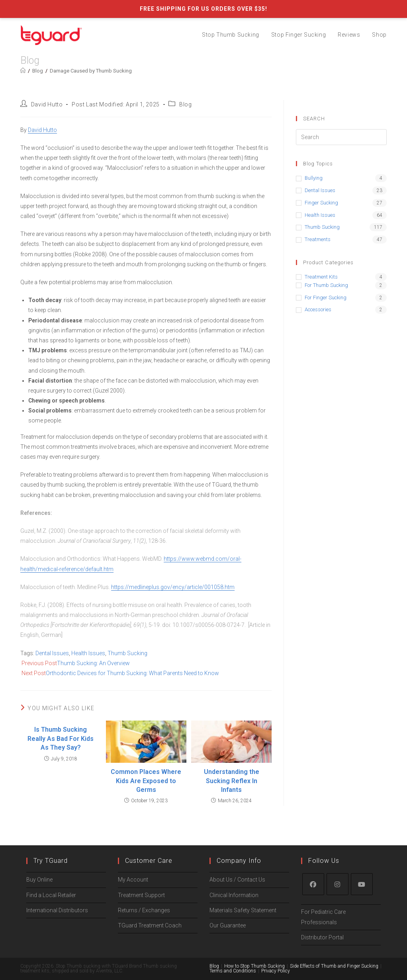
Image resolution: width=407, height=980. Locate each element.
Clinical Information (234, 875)
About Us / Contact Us (237, 860)
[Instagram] (338, 865)
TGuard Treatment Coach (150, 905)
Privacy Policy (276, 951)
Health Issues (88, 653)
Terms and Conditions (233, 951)
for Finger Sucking (326, 298)
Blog (185, 104)
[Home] (23, 71)
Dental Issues (52, 653)
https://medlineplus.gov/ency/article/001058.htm (173, 587)
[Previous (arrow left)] (3, 977)
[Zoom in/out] (23, 967)
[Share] (10, 967)
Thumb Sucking (127, 653)
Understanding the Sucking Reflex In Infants (232, 781)
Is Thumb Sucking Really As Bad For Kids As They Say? (61, 738)
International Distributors (57, 890)
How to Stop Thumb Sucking (254, 946)
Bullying (314, 178)
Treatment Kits (321, 277)
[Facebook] (313, 865)
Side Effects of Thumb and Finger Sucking (334, 946)
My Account (133, 860)
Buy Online (39, 860)
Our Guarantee (228, 905)
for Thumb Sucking (326, 285)
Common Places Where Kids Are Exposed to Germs (146, 781)
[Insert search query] (341, 137)
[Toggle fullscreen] (16, 967)
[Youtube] (362, 865)
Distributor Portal (322, 917)
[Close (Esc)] (3, 967)
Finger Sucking (321, 203)
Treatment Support (141, 875)
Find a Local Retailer (51, 875)
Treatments (318, 239)
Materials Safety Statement (243, 890)
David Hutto (47, 104)
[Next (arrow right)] (10, 977)
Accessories (318, 309)
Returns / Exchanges (144, 890)
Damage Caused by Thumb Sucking (91, 71)
